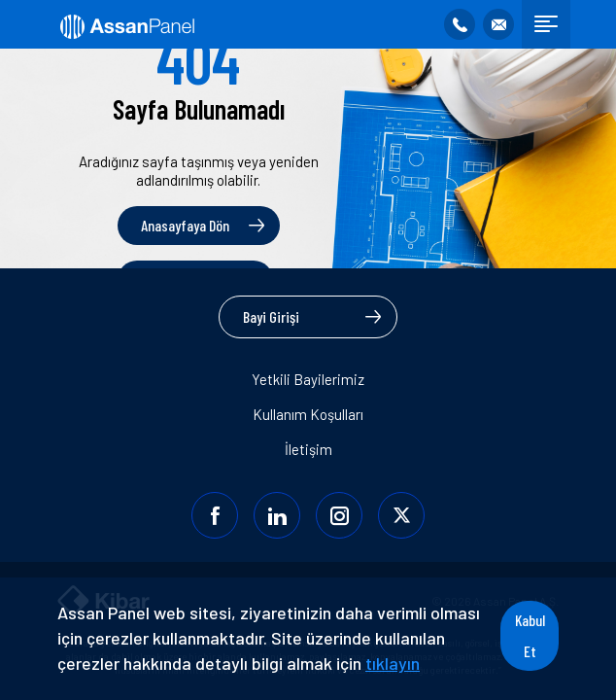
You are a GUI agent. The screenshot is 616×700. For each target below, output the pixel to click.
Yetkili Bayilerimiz (308, 379)
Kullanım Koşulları (308, 414)
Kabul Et (530, 635)
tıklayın (393, 663)
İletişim (308, 449)
